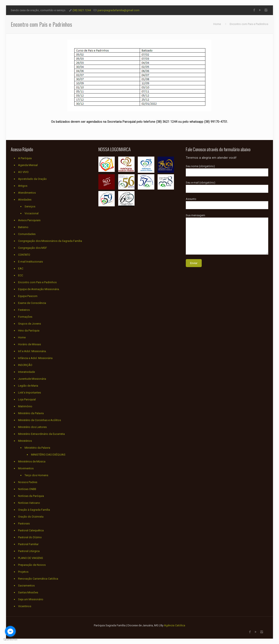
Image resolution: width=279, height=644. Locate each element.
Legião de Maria (28, 386)
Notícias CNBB (27, 489)
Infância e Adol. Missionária (35, 358)
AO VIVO (23, 172)
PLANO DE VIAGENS (31, 558)
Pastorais (24, 523)
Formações (25, 317)
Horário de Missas (29, 344)
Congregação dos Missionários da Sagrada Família (50, 241)
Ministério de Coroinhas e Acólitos (40, 420)
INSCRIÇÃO (25, 365)
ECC (21, 275)
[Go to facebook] (10, 631)
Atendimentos (27, 193)
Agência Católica (175, 625)
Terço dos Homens (36, 475)
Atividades (25, 200)
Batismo (23, 227)
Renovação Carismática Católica (38, 579)
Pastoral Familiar (28, 544)
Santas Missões (28, 592)
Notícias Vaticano (29, 503)
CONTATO (24, 255)
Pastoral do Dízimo (30, 537)
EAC (21, 268)
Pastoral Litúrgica (29, 551)
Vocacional (32, 213)
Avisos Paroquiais (29, 220)
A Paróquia (25, 158)
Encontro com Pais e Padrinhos (249, 24)
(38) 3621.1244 (82, 10)
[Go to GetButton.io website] (10, 640)
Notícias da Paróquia (31, 496)
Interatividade (26, 372)
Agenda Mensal (28, 165)
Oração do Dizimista (31, 517)
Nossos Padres (28, 482)
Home (217, 24)
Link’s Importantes (29, 393)
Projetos (23, 572)
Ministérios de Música (32, 461)
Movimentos (26, 468)
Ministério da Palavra (31, 413)
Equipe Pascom (28, 296)
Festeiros (24, 310)
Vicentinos (25, 606)
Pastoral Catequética (31, 530)
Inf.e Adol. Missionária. (32, 351)
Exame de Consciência (32, 303)
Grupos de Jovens (29, 324)
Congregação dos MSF (33, 248)
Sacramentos (26, 586)
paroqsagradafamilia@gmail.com (119, 10)
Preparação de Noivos (32, 565)
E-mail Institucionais (30, 262)
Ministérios (25, 441)
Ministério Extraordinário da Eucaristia (41, 434)
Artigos (23, 186)
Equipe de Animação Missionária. (39, 289)
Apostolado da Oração (32, 179)
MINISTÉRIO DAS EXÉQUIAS (48, 455)
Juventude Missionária (32, 379)
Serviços (30, 206)
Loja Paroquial (27, 399)
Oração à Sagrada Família (34, 510)
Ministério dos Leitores (32, 427)
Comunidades (27, 234)
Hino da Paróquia (29, 331)
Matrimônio (25, 406)
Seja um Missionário (31, 599)
